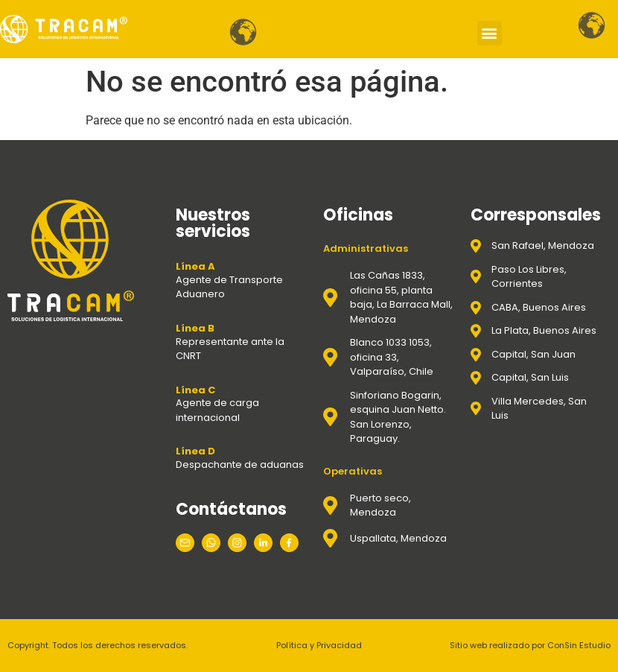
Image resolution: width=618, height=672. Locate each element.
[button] (490, 33)
